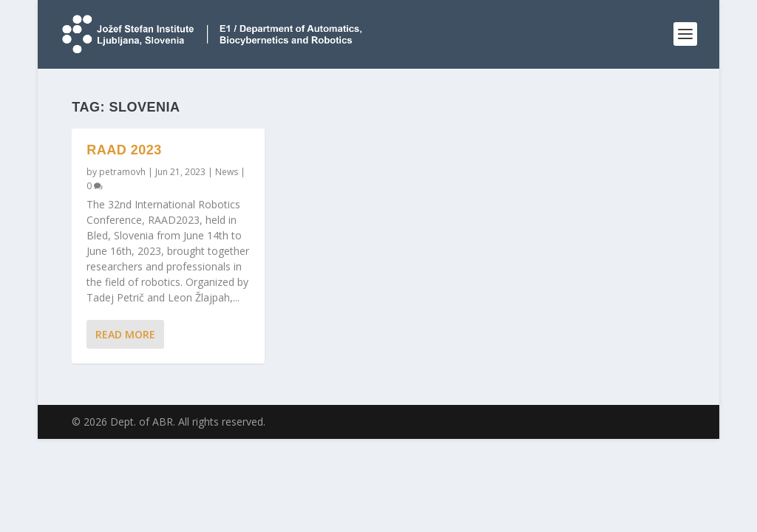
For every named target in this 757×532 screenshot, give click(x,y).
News (227, 172)
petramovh (122, 172)
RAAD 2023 (124, 150)
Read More (125, 334)
